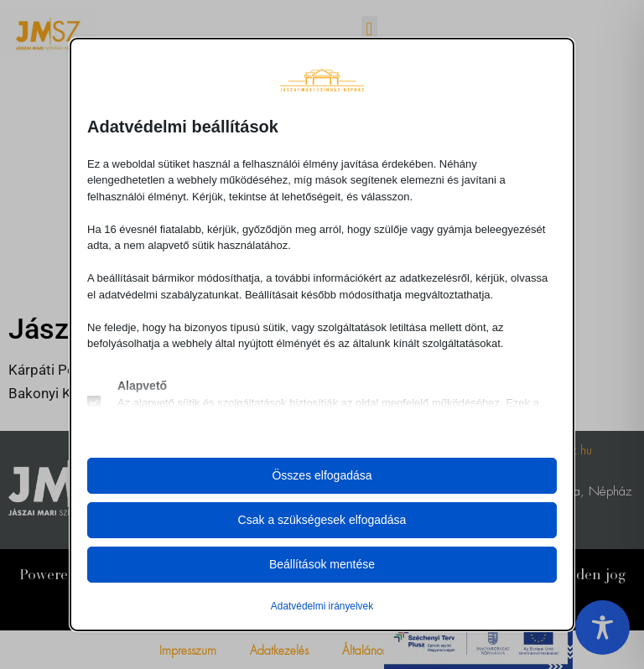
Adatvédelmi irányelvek (322, 606)
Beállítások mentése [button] (322, 564)
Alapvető (142, 386)
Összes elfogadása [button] (322, 475)
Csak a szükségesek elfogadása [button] (322, 520)
